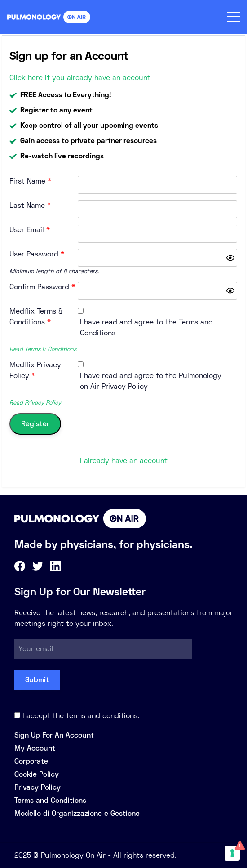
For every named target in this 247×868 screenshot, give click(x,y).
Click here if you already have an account (80, 78)
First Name (30, 181)
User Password (37, 254)
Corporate (31, 761)
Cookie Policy (37, 774)
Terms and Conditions (50, 800)
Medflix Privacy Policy (35, 370)
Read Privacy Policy (35, 403)
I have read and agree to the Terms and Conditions (146, 327)
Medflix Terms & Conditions (36, 317)
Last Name (30, 205)
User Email (30, 230)
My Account (35, 748)
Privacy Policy (37, 787)
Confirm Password (42, 287)
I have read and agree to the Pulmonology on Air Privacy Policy (151, 381)
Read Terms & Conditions (43, 349)
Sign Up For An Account (54, 735)
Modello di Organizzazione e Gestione (77, 813)
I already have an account (124, 461)
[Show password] (230, 258)
